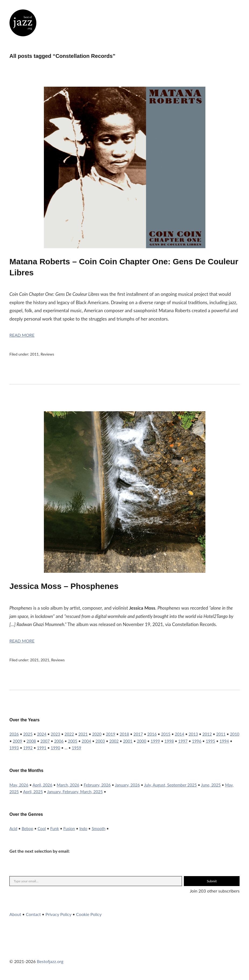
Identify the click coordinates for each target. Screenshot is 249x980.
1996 (197, 741)
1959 (77, 748)
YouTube (43, 950)
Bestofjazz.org (50, 961)
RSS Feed (72, 950)
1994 (224, 741)
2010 (235, 734)
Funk (55, 828)
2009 (18, 741)
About (15, 914)
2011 (34, 354)
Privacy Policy (58, 914)
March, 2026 (68, 785)
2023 (56, 734)
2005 (73, 741)
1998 (169, 741)
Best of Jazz (23, 23)
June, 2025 (211, 785)
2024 (42, 734)
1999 (155, 741)
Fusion (69, 828)
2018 (125, 734)
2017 (138, 734)
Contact (33, 914)
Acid (13, 828)
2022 (69, 734)
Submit (212, 881)
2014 (179, 734)
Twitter (13, 950)
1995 (210, 741)
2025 (28, 734)
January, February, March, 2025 (75, 792)
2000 (141, 741)
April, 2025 (33, 792)
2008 (31, 741)
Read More (22, 335)
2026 (14, 734)
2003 (100, 741)
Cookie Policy (89, 914)
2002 (114, 741)
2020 (97, 734)
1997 (183, 741)
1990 (56, 748)
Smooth (99, 828)
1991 (42, 748)
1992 (28, 748)
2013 (193, 734)
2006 (59, 741)
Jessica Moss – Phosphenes (64, 586)
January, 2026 (127, 785)
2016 (152, 734)
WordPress (57, 950)
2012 (207, 734)
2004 (87, 741)
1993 (14, 748)
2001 (128, 741)
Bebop (28, 828)
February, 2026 (97, 785)
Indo (83, 828)
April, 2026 (42, 785)
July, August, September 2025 (170, 785)
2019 (111, 734)
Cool (42, 828)
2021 (34, 660)
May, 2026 (19, 785)
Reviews (47, 354)
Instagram (28, 950)
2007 (45, 741)
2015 (166, 734)
